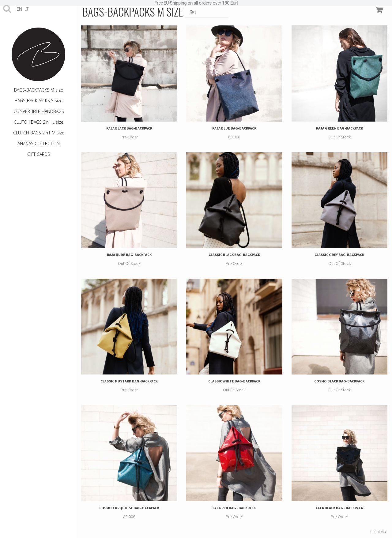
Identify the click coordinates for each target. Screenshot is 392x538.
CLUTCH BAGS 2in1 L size (39, 122)
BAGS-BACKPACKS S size (39, 101)
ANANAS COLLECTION (39, 143)
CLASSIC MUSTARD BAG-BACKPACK (129, 381)
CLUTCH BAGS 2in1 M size (39, 133)
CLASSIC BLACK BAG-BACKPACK (234, 255)
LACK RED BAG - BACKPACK (234, 508)
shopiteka (379, 532)
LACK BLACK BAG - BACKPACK (339, 508)
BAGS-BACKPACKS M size (39, 90)
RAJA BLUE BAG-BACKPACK (234, 128)
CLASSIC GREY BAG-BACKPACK (339, 255)
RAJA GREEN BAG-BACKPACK (339, 128)
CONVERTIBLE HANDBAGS (39, 111)
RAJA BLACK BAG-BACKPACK (129, 128)
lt (27, 9)
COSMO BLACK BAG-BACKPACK (339, 381)
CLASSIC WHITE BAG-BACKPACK (234, 381)
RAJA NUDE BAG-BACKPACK (129, 255)
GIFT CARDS (39, 154)
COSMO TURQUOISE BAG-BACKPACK (129, 508)
